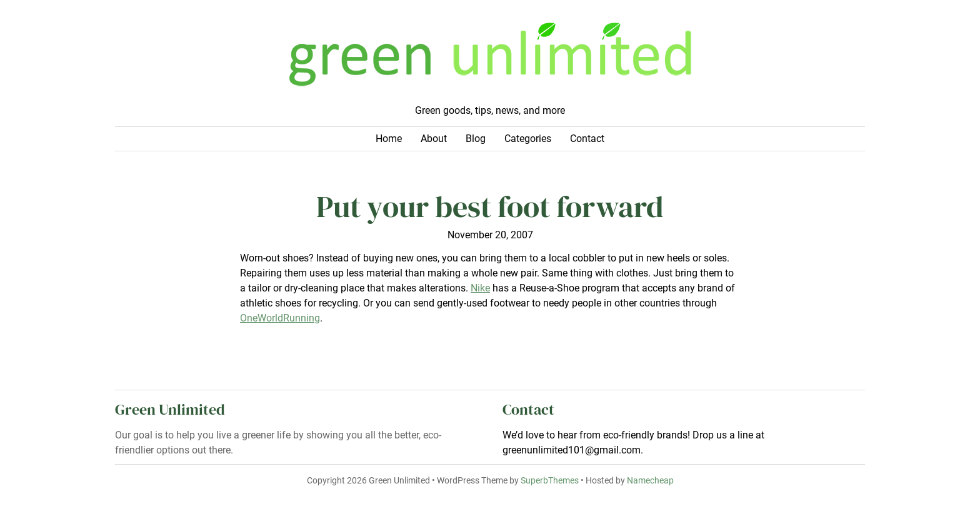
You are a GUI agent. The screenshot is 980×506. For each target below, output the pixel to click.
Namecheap (650, 481)
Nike (480, 288)
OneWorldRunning (280, 318)
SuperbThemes (550, 481)
